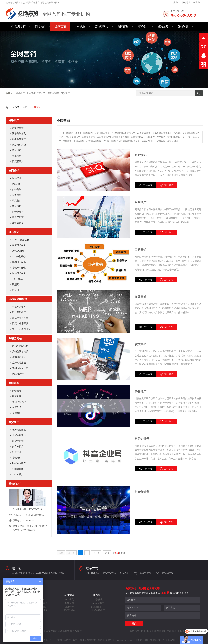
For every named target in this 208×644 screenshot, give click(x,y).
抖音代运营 (142, 492)
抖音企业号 (142, 439)
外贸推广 (143, 27)
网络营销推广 (19, 139)
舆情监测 (17, 391)
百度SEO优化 (19, 245)
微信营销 (69, 603)
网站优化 (141, 155)
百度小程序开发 (20, 324)
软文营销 (141, 344)
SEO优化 (80, 27)
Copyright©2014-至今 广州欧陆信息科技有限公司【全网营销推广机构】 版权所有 (74, 640)
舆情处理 (17, 396)
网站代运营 (18, 374)
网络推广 (40, 27)
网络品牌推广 (19, 128)
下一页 (96, 553)
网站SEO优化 (19, 273)
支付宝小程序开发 (21, 329)
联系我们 (197, 3)
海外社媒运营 (19, 430)
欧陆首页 (18, 27)
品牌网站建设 (19, 363)
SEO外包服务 (19, 256)
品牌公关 (17, 407)
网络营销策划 (19, 134)
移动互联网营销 (18, 299)
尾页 (107, 553)
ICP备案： (139, 640)
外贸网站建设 (19, 435)
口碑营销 (141, 250)
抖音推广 (141, 391)
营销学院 (183, 27)
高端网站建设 (19, 357)
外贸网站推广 (19, 441)
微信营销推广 (19, 312)
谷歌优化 (17, 452)
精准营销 (17, 156)
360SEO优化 (18, 251)
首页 (25, 107)
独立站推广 (18, 447)
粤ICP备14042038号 (155, 640)
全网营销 (60, 27)
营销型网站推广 (20, 368)
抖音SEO (17, 290)
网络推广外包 (19, 145)
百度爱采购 (18, 161)
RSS (167, 640)
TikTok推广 (18, 474)
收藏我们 (175, 3)
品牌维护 (17, 413)
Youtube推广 (18, 469)
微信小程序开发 (20, 318)
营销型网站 (101, 27)
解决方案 (163, 27)
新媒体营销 (18, 223)
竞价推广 (17, 150)
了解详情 (148, 185)
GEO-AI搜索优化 (21, 240)
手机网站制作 (19, 307)
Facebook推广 (19, 463)
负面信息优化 (19, 402)
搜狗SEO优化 (19, 262)
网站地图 (186, 3)
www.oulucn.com (125, 640)
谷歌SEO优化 (19, 268)
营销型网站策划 (20, 346)
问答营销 (141, 297)
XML (173, 640)
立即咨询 (169, 185)
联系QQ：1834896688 (23, 520)
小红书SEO (18, 279)
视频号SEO (18, 284)
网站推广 (141, 202)
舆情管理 (123, 27)
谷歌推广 (17, 458)
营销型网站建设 (20, 352)
